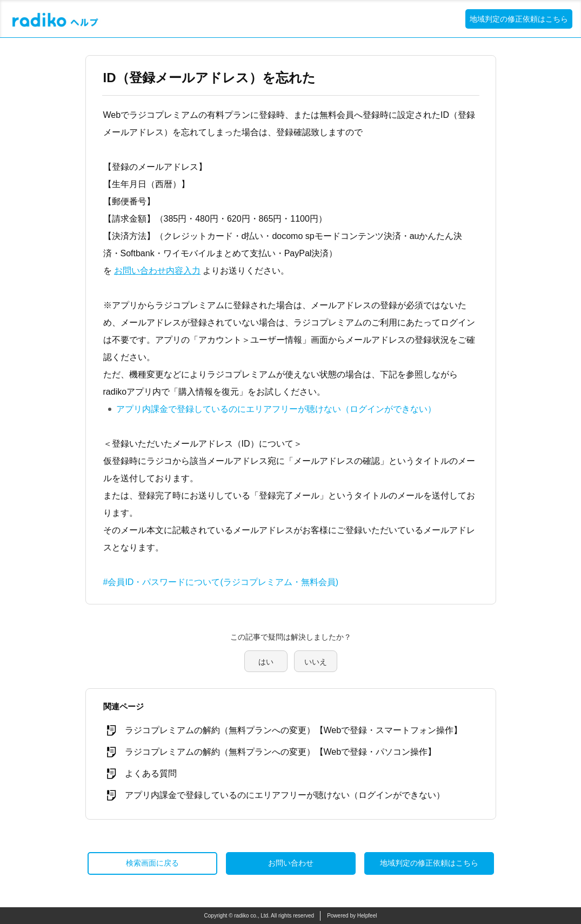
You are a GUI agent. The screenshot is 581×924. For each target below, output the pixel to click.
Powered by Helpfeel (352, 916)
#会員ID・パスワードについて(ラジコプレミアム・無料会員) (221, 582)
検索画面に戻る (152, 863)
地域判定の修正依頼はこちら (519, 19)
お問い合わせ (291, 863)
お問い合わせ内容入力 (157, 271)
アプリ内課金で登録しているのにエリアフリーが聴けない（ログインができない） (276, 409)
